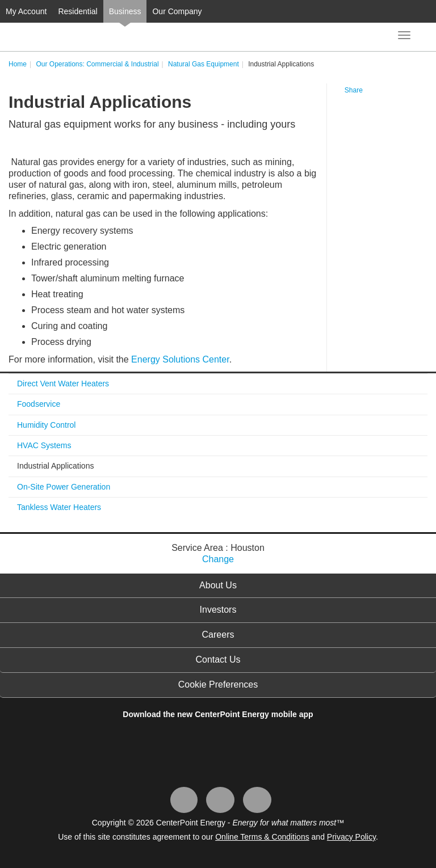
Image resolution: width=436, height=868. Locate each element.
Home (18, 64)
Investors (218, 610)
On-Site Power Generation (64, 487)
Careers (218, 635)
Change (218, 559)
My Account (26, 11)
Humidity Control (46, 425)
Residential (77, 11)
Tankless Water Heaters (59, 507)
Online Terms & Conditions (262, 837)
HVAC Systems (44, 445)
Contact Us (218, 660)
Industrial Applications (55, 466)
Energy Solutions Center (180, 359)
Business (125, 11)
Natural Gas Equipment (204, 64)
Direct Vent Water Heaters (63, 384)
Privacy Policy (351, 837)
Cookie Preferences (218, 684)
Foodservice (39, 404)
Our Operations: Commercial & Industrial (97, 64)
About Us (218, 585)
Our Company (177, 11)
